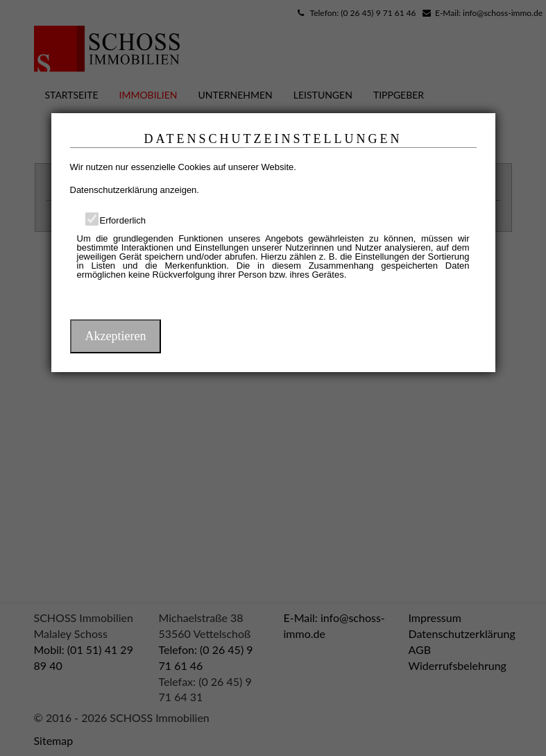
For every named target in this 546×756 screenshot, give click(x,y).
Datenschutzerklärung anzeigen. (135, 190)
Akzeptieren (116, 336)
